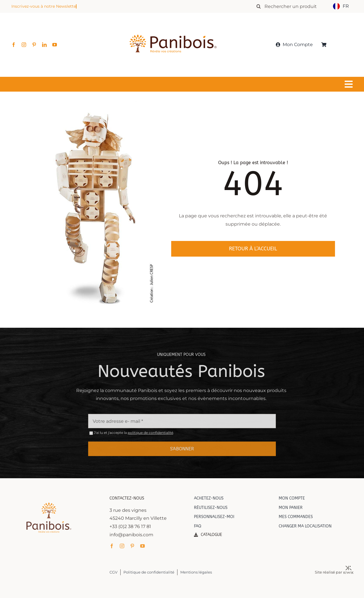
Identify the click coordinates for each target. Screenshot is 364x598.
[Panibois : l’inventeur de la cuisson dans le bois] (173, 25)
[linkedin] (44, 45)
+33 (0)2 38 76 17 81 (134, 526)
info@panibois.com (135, 535)
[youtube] (55, 45)
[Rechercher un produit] (292, 6)
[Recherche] (258, 6)
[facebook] (14, 45)
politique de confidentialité (150, 437)
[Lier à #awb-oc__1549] (181, 84)
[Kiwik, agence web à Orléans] (352, 568)
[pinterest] (34, 45)
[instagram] (24, 45)
